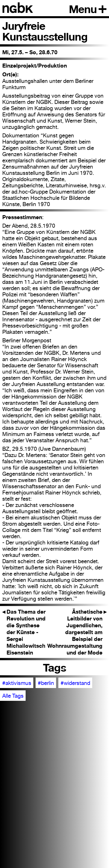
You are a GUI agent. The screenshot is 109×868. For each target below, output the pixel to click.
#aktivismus (17, 683)
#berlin (46, 683)
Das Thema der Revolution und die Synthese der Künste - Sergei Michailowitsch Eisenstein (24, 632)
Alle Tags (13, 696)
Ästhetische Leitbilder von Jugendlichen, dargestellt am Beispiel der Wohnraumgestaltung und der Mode (77, 632)
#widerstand (75, 683)
